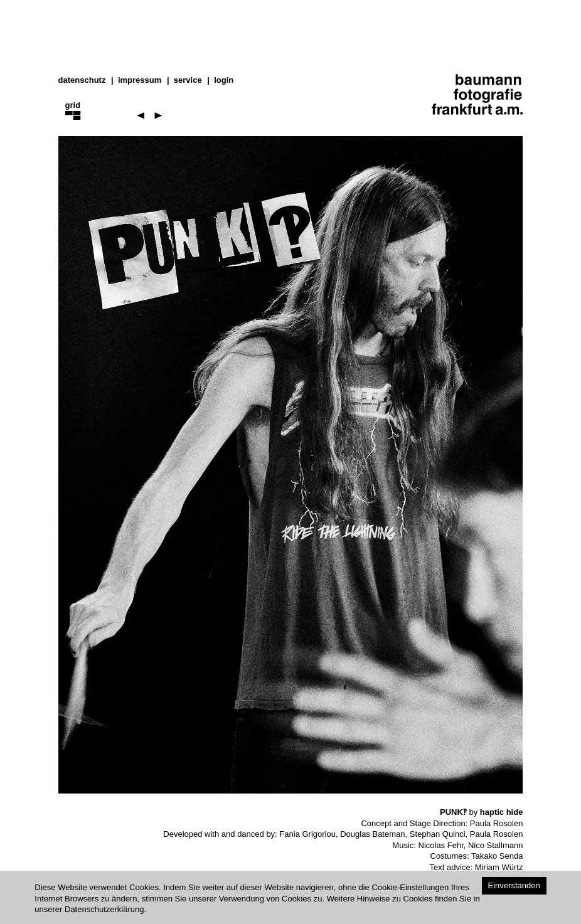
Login (224, 80)
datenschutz (82, 80)
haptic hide (502, 812)
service (188, 80)
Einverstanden (514, 885)
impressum (140, 80)
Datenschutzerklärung (104, 909)
